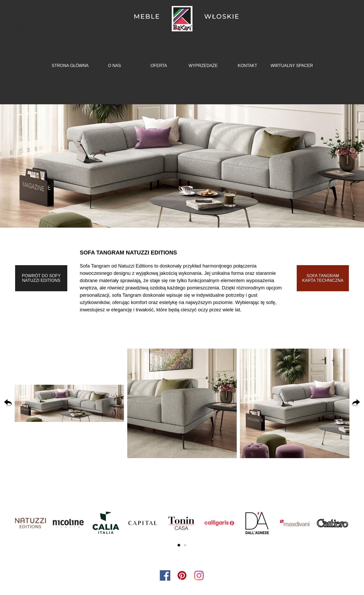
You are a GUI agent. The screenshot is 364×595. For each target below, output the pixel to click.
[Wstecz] (8, 403)
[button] (69, 403)
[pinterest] (182, 575)
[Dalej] (356, 403)
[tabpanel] (182, 280)
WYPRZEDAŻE (203, 66)
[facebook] (165, 575)
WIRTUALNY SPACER (292, 66)
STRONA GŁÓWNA (70, 66)
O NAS (114, 66)
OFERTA (159, 66)
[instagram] (199, 575)
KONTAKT (247, 66)
